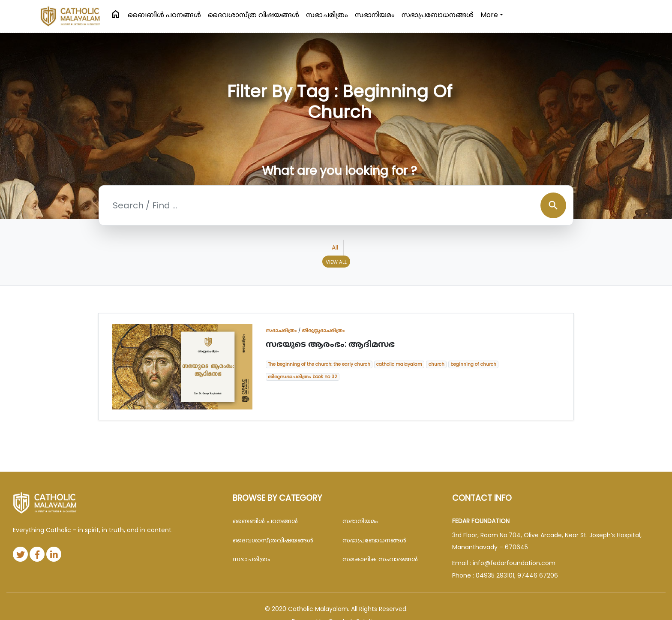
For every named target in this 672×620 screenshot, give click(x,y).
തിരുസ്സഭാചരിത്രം (323, 330)
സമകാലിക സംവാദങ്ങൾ (380, 559)
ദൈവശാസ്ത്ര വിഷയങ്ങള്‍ (253, 15)
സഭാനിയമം (375, 15)
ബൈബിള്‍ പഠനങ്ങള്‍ (164, 15)
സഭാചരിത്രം (327, 15)
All (335, 247)
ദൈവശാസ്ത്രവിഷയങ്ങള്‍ (273, 540)
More (489, 15)
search (553, 205)
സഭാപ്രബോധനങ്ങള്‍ (438, 15)
